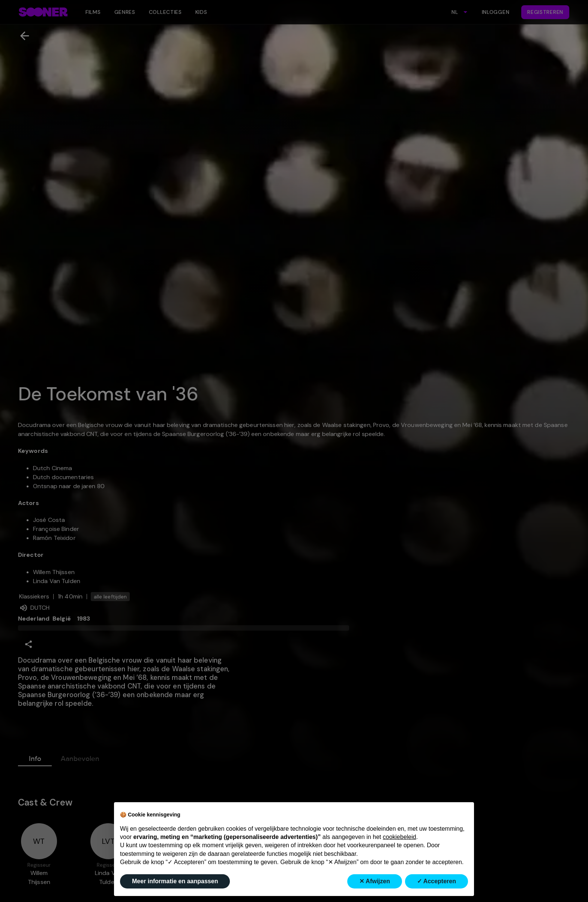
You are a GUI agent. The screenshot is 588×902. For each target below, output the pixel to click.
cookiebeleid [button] (400, 837)
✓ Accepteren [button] (436, 881)
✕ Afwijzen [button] (375, 881)
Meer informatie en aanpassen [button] (175, 881)
